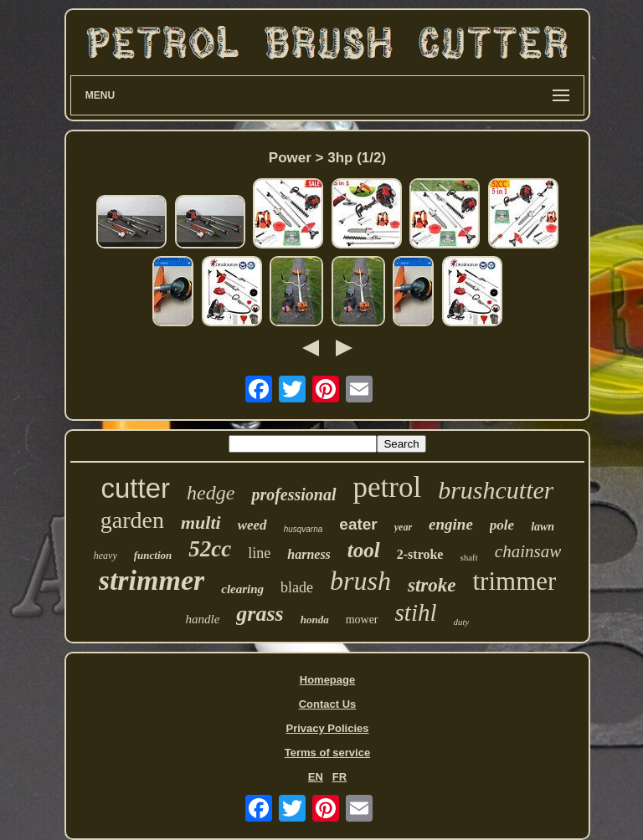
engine (451, 524)
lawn (543, 527)
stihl (416, 612)
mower (362, 620)
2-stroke (420, 554)
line (259, 553)
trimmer (514, 581)
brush (360, 581)
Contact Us (328, 704)
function (153, 555)
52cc (210, 549)
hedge (211, 493)
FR (340, 777)
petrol (388, 487)
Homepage (327, 680)
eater (358, 524)
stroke (432, 585)
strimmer (152, 580)
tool (364, 550)
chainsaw (528, 551)
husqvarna (303, 529)
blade (297, 587)
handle (203, 619)
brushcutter (496, 490)
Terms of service (327, 753)
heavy (105, 556)
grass (260, 614)
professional (293, 494)
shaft (468, 557)
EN (316, 777)
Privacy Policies (327, 728)
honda (315, 620)
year (403, 527)
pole (502, 525)
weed (252, 525)
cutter (136, 488)
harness (309, 554)
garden (132, 520)
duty (462, 622)
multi (201, 522)
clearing (242, 589)
